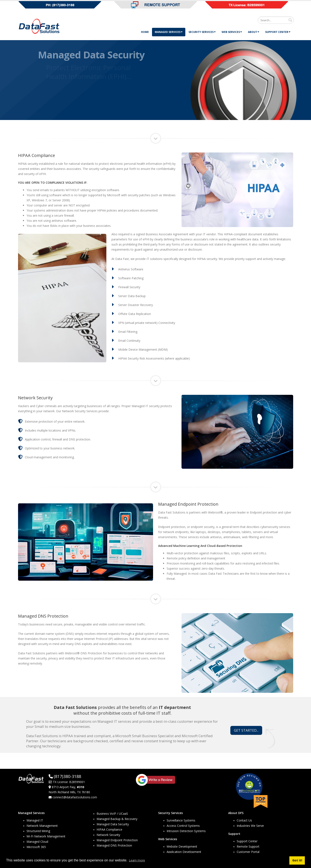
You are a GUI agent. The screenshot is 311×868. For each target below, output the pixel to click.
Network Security (108, 835)
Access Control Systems (183, 826)
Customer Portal (248, 852)
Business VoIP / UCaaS (112, 814)
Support (234, 834)
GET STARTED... (246, 730)
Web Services (232, 32)
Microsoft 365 (36, 847)
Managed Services (169, 32)
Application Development (184, 852)
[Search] (276, 20)
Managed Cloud (37, 842)
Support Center (278, 32)
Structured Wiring (38, 831)
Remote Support (248, 846)
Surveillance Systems (181, 820)
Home (145, 32)
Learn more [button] (137, 860)
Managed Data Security (113, 824)
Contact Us (244, 820)
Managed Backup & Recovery (117, 819)
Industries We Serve (250, 826)
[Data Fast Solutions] (39, 26)
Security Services (202, 32)
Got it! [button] (297, 860)
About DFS (236, 813)
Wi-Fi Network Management (46, 836)
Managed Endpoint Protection (117, 840)
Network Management (42, 826)
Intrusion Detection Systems (186, 831)
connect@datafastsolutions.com (75, 797)
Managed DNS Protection (114, 845)
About (254, 32)
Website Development (182, 846)
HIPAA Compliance (109, 829)
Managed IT (35, 820)
